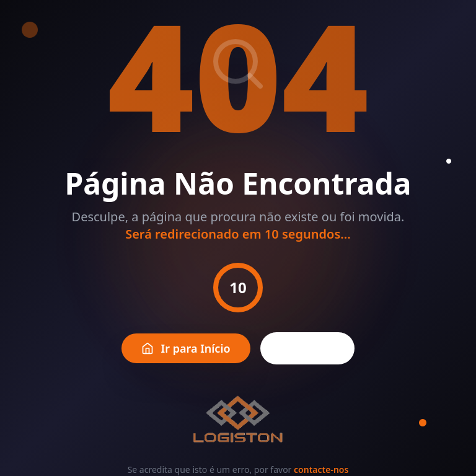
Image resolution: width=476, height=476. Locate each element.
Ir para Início (186, 348)
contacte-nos (321, 469)
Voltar (308, 348)
